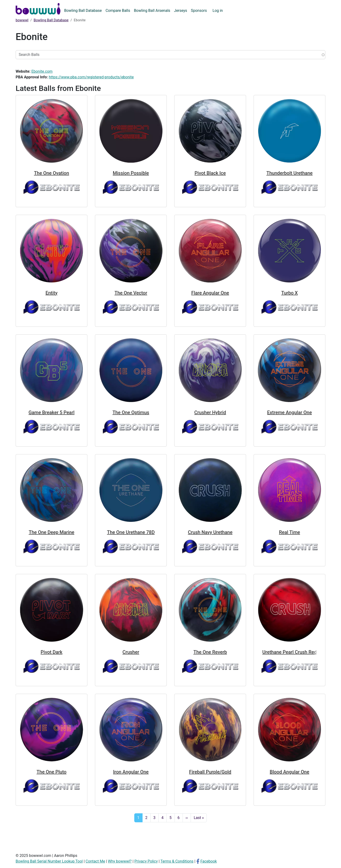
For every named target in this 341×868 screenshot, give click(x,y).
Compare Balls (118, 11)
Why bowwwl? (120, 861)
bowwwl (22, 20)
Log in (218, 11)
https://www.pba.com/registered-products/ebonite (91, 77)
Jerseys (181, 11)
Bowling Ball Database (83, 11)
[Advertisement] (170, 837)
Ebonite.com (42, 71)
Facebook (209, 861)
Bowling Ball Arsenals (152, 11)
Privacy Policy (146, 861)
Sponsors (199, 11)
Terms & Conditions (177, 861)
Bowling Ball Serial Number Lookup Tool (49, 861)
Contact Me (95, 861)
